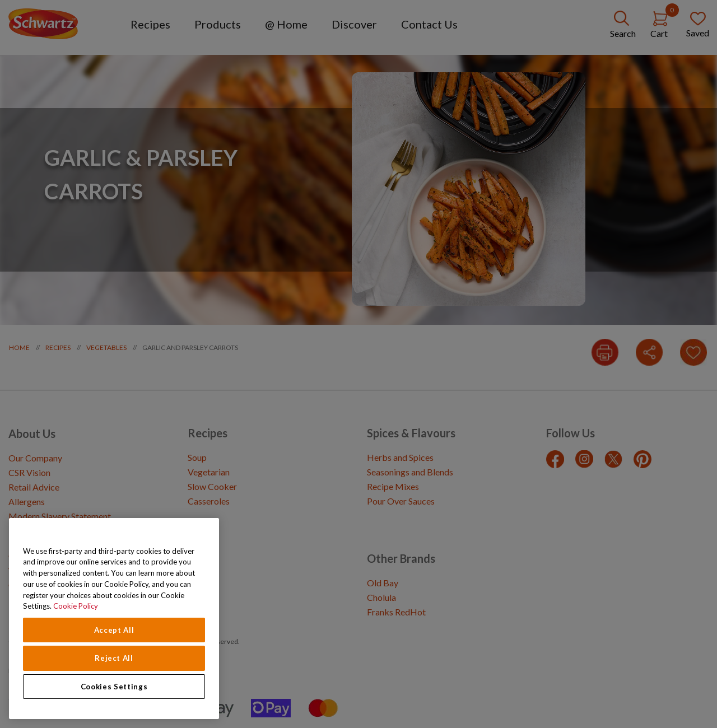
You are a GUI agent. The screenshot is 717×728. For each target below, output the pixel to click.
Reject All (114, 658)
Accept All (114, 630)
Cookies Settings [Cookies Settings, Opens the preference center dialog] (114, 687)
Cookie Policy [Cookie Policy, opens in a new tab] (76, 606)
